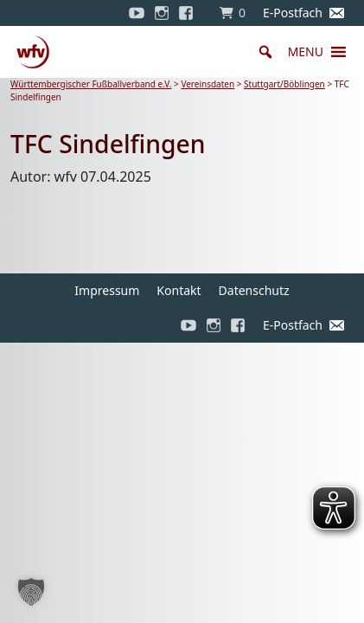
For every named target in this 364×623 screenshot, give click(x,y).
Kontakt (179, 290)
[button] (306, 52)
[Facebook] (190, 13)
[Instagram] (162, 13)
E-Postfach (293, 13)
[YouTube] (137, 13)
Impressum (107, 290)
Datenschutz (254, 290)
